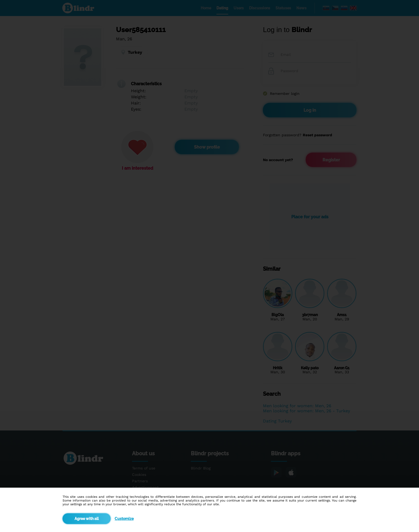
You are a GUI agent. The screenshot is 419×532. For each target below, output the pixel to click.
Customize (124, 519)
